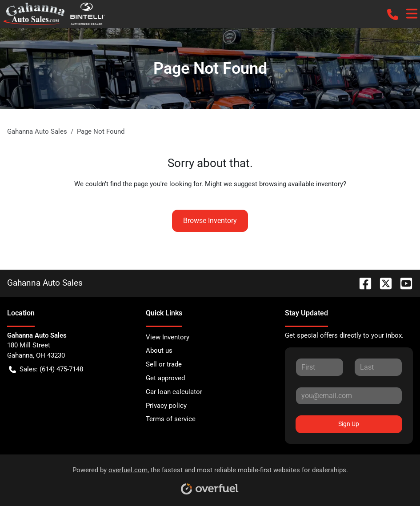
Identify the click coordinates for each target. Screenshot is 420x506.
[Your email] (349, 396)
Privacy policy (166, 406)
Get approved (165, 378)
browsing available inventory (301, 184)
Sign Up (349, 424)
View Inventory (168, 337)
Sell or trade (164, 364)
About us (159, 351)
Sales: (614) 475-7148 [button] (46, 369)
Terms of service (171, 419)
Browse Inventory (210, 221)
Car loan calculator (174, 392)
